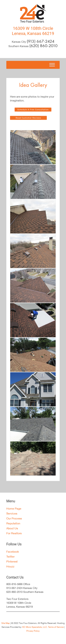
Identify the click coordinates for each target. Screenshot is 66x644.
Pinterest (12, 561)
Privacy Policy (33, 631)
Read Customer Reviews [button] (28, 118)
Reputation (13, 523)
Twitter (10, 556)
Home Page (14, 508)
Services (12, 513)
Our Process (14, 518)
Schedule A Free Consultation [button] (33, 110)
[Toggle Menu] (52, 65)
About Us (12, 528)
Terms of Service (56, 627)
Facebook (13, 552)
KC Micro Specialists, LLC (35, 627)
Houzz (10, 566)
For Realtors (14, 533)
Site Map (6, 623)
